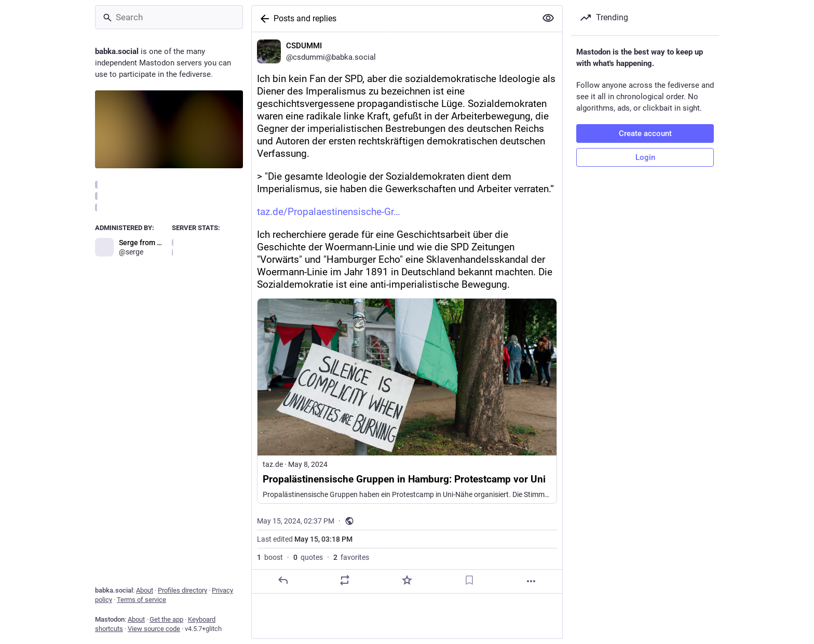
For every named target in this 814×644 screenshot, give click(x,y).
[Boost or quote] (345, 580)
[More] (531, 581)
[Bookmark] (469, 580)
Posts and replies (305, 18)
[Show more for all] (548, 18)
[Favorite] (407, 580)
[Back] (263, 19)
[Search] (169, 17)
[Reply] (283, 580)
